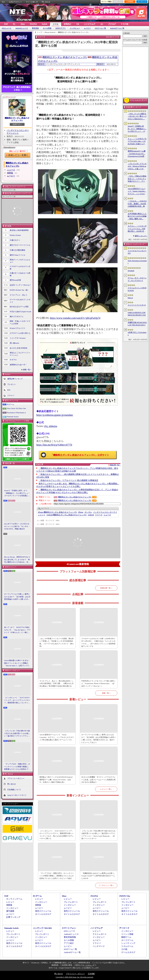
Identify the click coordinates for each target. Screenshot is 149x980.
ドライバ (11, 395)
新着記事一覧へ (106, 588)
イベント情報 (127, 934)
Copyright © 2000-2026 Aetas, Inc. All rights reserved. (74, 977)
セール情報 (47, 28)
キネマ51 (13, 360)
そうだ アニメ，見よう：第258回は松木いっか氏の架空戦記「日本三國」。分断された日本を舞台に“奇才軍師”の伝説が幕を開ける (56, 683)
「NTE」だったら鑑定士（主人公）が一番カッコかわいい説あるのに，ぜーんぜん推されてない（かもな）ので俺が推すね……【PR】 (137, 116)
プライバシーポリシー (16, 778)
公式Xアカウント (15, 2)
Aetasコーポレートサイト (17, 795)
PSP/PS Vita (125, 896)
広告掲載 (91, 974)
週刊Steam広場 (15, 280)
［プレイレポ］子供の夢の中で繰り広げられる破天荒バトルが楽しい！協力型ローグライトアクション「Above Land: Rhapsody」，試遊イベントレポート (17, 734)
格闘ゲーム (126, 937)
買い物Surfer (15, 343)
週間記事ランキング (15, 379)
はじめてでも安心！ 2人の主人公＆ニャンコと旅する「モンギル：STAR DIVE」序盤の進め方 (17, 526)
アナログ (112, 24)
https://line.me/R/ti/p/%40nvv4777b (54, 445)
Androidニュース (22, 28)
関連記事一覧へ (115, 465)
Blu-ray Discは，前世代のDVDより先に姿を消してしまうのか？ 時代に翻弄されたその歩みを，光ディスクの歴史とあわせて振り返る (17, 560)
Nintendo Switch (13, 417)
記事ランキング (13, 917)
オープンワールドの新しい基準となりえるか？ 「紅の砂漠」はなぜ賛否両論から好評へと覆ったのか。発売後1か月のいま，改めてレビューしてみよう (17, 597)
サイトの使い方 (32, 2)
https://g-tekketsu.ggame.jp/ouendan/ (55, 415)
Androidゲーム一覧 (117, 28)
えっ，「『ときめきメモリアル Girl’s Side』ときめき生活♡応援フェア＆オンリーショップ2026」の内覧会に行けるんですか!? (137, 141)
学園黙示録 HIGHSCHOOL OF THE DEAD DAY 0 (137, 324)
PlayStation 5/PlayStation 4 (16, 413)
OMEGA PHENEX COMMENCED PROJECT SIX (137, 314)
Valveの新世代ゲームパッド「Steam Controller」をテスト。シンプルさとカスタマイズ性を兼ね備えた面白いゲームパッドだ (57, 737)
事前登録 (35, 28)
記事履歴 (130, 2)
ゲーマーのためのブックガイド (20, 301)
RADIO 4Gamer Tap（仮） (19, 290)
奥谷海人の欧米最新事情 (19, 230)
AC (102, 24)
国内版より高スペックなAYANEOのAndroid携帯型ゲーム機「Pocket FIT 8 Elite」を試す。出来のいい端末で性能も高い (56, 780)
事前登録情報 (70, 937)
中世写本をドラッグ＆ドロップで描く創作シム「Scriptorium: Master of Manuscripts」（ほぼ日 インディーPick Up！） (98, 683)
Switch (44, 24)
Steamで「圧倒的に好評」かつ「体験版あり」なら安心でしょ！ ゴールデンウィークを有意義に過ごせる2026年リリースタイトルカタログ (17, 493)
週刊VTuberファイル (18, 255)
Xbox (23, 24)
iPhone (81, 512)
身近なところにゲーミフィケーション (20, 354)
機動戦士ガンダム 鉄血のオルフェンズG (17, 119)
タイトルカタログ (43, 914)
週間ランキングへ (141, 236)
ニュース (11, 170)
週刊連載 (10, 911)
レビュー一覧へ (106, 789)
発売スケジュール (43, 911)
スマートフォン (69, 928)
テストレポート (100, 934)
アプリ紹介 (69, 943)
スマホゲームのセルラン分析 (20, 268)
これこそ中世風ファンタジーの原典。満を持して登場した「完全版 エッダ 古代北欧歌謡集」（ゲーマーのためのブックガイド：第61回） (56, 642)
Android (91, 515)
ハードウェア (90, 24)
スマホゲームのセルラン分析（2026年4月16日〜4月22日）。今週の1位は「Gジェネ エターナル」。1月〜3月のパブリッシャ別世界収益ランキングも (98, 642)
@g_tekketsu (51, 426)
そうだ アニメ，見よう (19, 295)
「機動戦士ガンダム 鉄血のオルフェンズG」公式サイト (80, 455)
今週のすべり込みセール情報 (20, 274)
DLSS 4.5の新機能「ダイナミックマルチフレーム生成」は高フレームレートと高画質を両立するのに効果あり (98, 780)
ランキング (142, 2)
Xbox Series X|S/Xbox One (16, 408)
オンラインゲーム (14, 899)
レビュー (10, 902)
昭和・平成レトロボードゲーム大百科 (20, 322)
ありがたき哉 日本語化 (19, 348)
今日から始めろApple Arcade (20, 312)
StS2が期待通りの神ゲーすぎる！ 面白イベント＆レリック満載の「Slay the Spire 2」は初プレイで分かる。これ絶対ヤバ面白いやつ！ (17, 663)
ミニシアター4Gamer (18, 338)
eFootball (131, 271)
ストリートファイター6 (137, 305)
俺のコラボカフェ (17, 316)
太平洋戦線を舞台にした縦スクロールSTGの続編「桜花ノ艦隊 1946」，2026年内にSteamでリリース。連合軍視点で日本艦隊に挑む (137, 216)
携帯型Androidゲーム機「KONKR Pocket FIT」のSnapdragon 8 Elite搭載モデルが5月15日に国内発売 (137, 154)
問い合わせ (46, 2)
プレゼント (12, 384)
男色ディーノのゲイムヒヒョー (20, 261)
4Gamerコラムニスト (18, 328)
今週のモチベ (15, 240)
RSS (3, 2)
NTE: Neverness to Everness (137, 262)
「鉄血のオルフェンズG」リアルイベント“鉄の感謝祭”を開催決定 (69, 480)
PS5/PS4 (33, 24)
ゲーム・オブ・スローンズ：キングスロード (137, 279)
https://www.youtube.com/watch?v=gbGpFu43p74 (75, 318)
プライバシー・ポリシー (75, 974)
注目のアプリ (61, 28)
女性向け (68, 24)
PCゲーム (11, 404)
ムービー (87, 28)
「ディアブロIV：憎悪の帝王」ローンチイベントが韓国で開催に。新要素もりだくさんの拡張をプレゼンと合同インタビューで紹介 (17, 767)
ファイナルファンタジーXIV (137, 252)
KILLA (130, 298)
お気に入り (118, 2)
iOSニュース (7, 28)
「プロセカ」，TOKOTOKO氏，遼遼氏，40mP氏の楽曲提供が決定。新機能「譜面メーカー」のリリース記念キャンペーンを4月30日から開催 (137, 204)
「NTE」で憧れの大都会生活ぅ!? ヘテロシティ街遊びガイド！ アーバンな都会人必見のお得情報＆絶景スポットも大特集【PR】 (137, 179)
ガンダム (88, 512)
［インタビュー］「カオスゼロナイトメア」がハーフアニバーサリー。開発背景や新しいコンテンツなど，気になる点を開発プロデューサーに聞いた (17, 700)
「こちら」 (88, 965)
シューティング (128, 943)
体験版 (10, 173)
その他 (124, 949)
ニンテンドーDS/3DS (42, 928)
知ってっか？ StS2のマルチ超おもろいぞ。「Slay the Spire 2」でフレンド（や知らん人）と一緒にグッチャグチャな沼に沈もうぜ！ (17, 630)
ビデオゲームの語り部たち (20, 333)
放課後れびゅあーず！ (18, 365)
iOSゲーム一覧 (100, 28)
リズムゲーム (127, 946)
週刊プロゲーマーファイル (20, 245)
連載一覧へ (27, 370)
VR (78, 24)
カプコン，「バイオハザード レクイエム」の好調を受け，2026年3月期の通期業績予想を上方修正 (137, 229)
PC (14, 24)
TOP (6, 24)
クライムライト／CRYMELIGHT (137, 289)
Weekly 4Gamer (15, 235)
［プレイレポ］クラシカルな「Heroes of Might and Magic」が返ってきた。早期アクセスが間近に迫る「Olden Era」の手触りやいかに (137, 166)
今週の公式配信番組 (17, 250)
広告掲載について (14, 789)
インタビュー (75, 28)
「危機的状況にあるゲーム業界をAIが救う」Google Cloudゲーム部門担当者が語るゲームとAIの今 (98, 876)
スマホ (56, 24)
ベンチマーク (99, 946)
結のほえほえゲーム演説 (19, 307)
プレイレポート (71, 902)
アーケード (124, 928)
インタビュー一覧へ (106, 885)
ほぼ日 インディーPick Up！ (20, 285)
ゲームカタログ (128, 952)
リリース (99, 515)
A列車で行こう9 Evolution (137, 334)
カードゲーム (127, 940)
